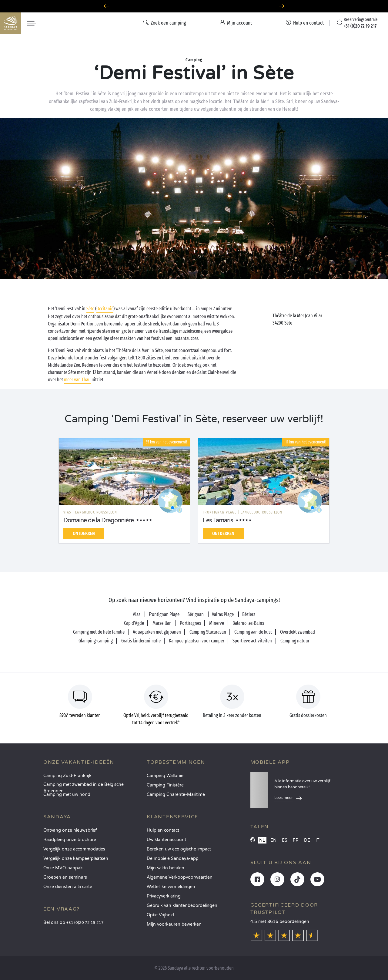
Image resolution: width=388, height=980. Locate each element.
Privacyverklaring (164, 896)
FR (296, 840)
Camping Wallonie (165, 776)
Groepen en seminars (65, 877)
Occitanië (105, 309)
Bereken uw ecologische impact (179, 849)
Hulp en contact (163, 830)
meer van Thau (77, 380)
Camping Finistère (165, 785)
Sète (90, 309)
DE (307, 840)
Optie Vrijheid (160, 915)
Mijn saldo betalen (166, 868)
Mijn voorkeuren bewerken (174, 924)
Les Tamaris (218, 520)
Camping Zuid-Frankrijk (67, 776)
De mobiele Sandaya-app (173, 859)
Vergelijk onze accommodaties (74, 849)
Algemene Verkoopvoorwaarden (180, 877)
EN (273, 840)
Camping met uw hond (67, 795)
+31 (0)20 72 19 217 (85, 923)
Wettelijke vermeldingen (171, 887)
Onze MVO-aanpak (63, 868)
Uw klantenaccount (166, 840)
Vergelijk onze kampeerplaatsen (76, 859)
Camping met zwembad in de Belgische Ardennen (84, 786)
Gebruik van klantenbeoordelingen (182, 906)
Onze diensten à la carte (68, 887)
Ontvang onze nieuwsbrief (70, 830)
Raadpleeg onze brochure (70, 840)
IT (318, 840)
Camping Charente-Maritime (176, 795)
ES (285, 840)
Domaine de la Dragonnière (99, 520)
